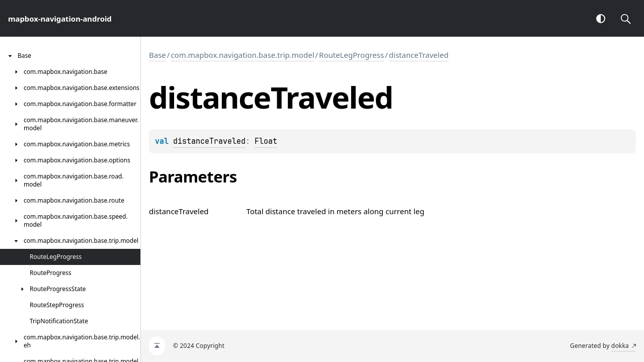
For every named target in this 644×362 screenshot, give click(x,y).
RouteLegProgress (351, 55)
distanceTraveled (419, 55)
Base (157, 55)
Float (266, 141)
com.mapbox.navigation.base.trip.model (242, 55)
